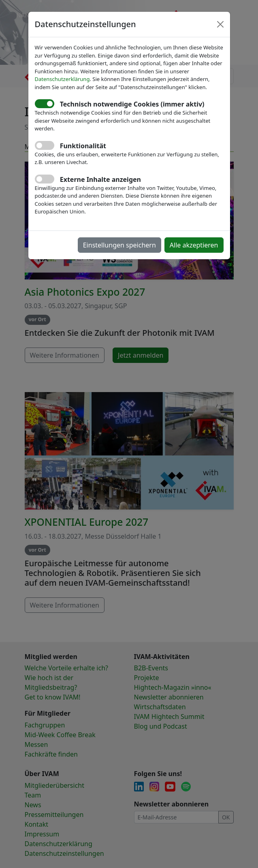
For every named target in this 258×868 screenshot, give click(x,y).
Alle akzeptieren (194, 245)
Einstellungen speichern (119, 245)
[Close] (220, 24)
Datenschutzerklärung (62, 79)
